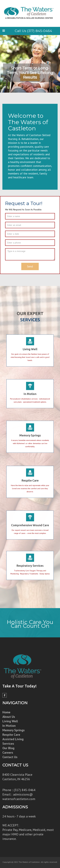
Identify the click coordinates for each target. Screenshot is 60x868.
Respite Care (11, 735)
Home (6, 712)
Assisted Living (13, 739)
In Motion (9, 726)
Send (30, 266)
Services (8, 744)
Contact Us (10, 757)
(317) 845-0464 (25, 790)
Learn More (30, 77)
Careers (8, 753)
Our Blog (8, 748)
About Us (9, 717)
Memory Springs (14, 730)
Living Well (10, 721)
